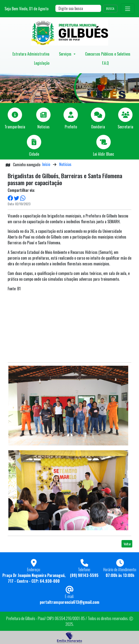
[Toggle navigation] (128, 9)
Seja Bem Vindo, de (26, 9)
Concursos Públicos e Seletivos (108, 54)
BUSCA (110, 9)
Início (46, 164)
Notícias (65, 164)
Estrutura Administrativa (31, 54)
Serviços (66, 54)
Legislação (42, 63)
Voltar (127, 544)
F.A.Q (105, 63)
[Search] (78, 8)
